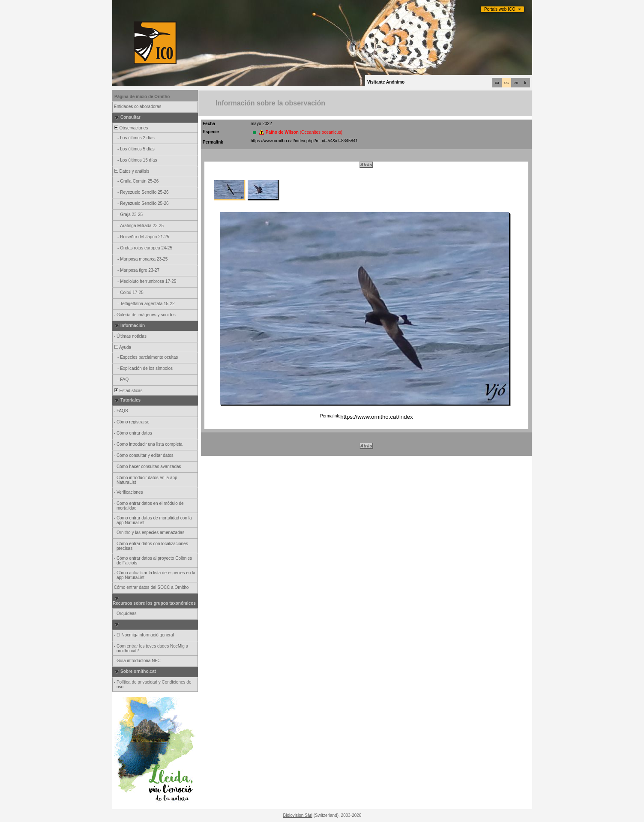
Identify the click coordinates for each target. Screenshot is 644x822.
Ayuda (122, 347)
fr (525, 83)
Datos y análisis (131, 171)
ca (497, 83)
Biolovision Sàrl (298, 815)
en (516, 83)
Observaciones (130, 128)
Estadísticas (128, 391)
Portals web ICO (500, 9)
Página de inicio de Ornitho (142, 97)
